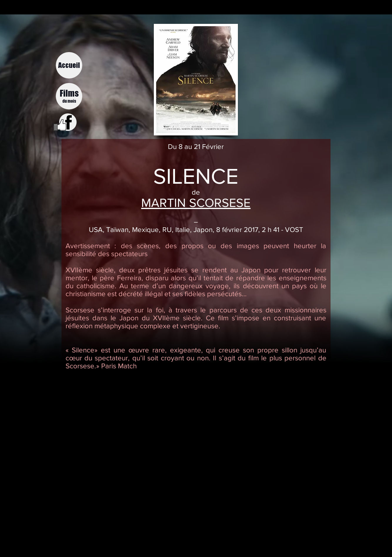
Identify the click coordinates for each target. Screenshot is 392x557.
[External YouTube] (199, 435)
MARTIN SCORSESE (196, 203)
